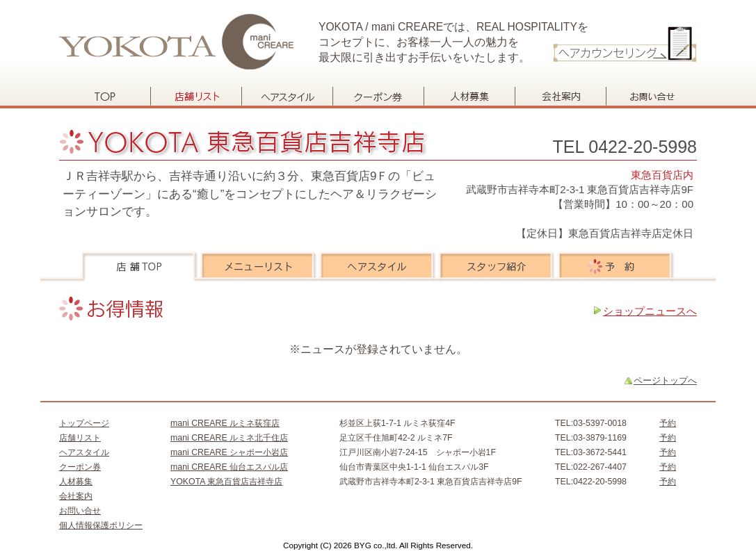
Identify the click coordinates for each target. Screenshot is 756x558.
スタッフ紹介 (497, 267)
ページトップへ (665, 380)
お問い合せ (651, 96)
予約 (616, 267)
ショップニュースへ (650, 311)
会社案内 (560, 96)
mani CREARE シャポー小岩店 (229, 452)
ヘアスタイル (287, 96)
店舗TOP (140, 267)
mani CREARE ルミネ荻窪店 (225, 423)
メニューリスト (259, 267)
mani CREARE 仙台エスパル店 (229, 467)
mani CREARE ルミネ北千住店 (229, 438)
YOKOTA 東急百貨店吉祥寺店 (226, 482)
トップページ (105, 96)
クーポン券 (378, 96)
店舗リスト (196, 96)
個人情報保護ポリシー (101, 525)
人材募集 (469, 96)
